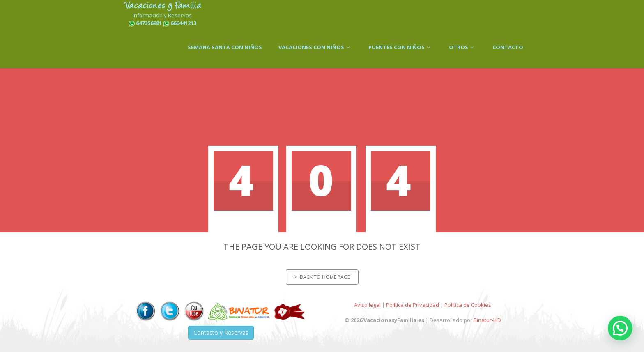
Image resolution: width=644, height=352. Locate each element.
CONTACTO (508, 47)
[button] (620, 328)
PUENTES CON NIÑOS (400, 47)
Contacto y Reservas (221, 332)
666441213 (183, 23)
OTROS (462, 47)
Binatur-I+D (487, 320)
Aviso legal (367, 305)
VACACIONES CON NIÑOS (315, 47)
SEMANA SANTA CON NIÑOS (225, 47)
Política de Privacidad (413, 305)
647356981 (149, 23)
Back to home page (322, 277)
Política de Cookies (468, 305)
